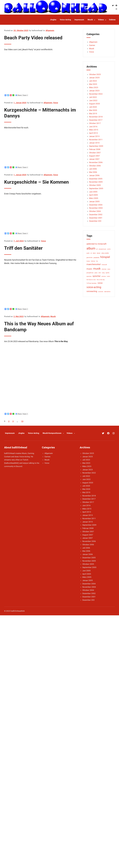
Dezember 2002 (96, 215)
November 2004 (96, 208)
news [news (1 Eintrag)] (109, 269)
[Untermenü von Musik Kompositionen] (63, 433)
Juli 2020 (93, 107)
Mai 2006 (93, 172)
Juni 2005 (93, 192)
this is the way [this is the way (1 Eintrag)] (101, 280)
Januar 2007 (94, 159)
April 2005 (93, 195)
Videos (70, 433)
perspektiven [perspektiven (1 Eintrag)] (90, 273)
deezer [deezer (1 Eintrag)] (99, 253)
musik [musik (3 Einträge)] (97, 269)
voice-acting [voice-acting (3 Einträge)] (94, 287)
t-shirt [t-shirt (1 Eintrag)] (108, 276)
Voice (56, 103)
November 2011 (96, 140)
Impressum (10, 433)
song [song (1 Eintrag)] (103, 273)
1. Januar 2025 (20, 103)
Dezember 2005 (96, 179)
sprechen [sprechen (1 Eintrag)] (89, 276)
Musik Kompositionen (52, 433)
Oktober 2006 (95, 166)
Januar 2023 (94, 91)
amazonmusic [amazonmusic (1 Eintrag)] (102, 249)
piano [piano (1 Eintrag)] (96, 273)
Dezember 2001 (96, 218)
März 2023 (94, 87)
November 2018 (96, 117)
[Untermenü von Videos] (106, 20)
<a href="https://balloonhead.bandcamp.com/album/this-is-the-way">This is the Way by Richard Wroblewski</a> (23, 372)
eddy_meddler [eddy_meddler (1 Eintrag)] (105, 253)
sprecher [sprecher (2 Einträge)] (97, 276)
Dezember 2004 (96, 205)
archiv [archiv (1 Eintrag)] (109, 249)
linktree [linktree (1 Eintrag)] (93, 261)
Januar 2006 (94, 175)
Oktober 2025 (95, 74)
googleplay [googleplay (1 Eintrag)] (96, 258)
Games (92, 45)
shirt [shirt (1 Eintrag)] (100, 273)
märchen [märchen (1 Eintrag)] (104, 269)
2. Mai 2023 (19, 316)
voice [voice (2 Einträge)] (100, 283)
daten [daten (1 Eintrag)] (94, 253)
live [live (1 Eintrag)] (97, 261)
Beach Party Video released (33, 38)
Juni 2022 (93, 100)
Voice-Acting (34, 433)
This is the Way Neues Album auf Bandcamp (39, 327)
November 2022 (96, 94)
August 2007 (94, 156)
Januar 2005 (94, 201)
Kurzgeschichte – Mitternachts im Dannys (40, 113)
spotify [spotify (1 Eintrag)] (107, 273)
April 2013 (93, 133)
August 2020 (94, 104)
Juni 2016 (93, 127)
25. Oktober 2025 (21, 30)
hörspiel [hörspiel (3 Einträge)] (105, 257)
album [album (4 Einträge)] (91, 248)
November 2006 (96, 162)
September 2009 (96, 146)
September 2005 (96, 188)
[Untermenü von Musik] (95, 20)
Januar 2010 (94, 143)
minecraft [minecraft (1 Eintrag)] (104, 265)
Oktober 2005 (95, 185)
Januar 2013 (94, 136)
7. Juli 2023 (19, 241)
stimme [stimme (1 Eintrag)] (104, 276)
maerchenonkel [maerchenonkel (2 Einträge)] (94, 264)
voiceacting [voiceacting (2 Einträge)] (92, 291)
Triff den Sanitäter (23, 248)
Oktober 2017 (95, 123)
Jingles (21, 433)
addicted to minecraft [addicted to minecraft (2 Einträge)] (96, 244)
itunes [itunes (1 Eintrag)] (88, 261)
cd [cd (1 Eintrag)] (91, 253)
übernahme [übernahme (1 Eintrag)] (107, 292)
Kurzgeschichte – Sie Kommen (36, 182)
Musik (53, 316)
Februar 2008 (95, 149)
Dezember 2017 (96, 120)
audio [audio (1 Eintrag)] (88, 253)
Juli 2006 (93, 169)
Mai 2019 (93, 114)
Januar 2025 (94, 78)
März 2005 (94, 198)
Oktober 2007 (95, 153)
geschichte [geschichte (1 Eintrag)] (90, 258)
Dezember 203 (95, 221)
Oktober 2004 (95, 211)
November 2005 (96, 182)
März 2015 (94, 130)
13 (22, 421)
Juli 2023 (93, 81)
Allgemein (50, 30)
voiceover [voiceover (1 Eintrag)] (101, 292)
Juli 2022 (93, 97)
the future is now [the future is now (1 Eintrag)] (91, 280)
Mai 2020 (93, 110)
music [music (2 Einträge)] (89, 269)
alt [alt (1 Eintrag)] (97, 249)
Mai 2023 (93, 84)
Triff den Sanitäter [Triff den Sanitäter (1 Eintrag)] (92, 283)
